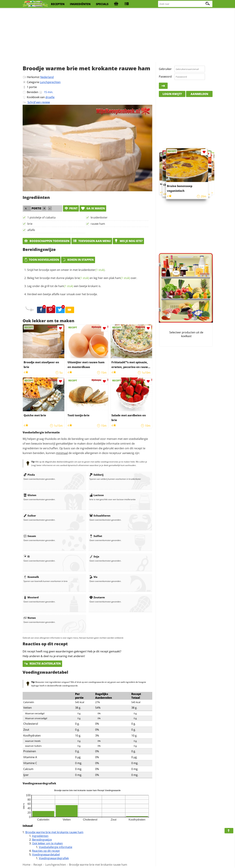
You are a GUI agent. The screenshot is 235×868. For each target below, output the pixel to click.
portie (33, 87)
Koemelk (31, 577)
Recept (38, 865)
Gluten (30, 495)
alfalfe (31, 230)
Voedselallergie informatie (56, 847)
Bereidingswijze (42, 840)
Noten (30, 618)
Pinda (29, 475)
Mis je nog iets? (128, 241)
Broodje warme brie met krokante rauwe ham (54, 832)
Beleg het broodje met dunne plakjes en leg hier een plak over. (82, 278)
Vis (93, 577)
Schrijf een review (39, 102)
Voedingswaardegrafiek (54, 858)
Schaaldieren (100, 516)
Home (27, 865)
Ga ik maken (93, 208)
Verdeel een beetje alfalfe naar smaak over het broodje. (62, 294)
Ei (27, 556)
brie (30, 224)
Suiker (30, 516)
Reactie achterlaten (42, 664)
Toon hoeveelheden (42, 260)
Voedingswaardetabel (46, 854)
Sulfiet (96, 536)
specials (102, 4)
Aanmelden (199, 94)
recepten (58, 4)
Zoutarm (97, 597)
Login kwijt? (172, 94)
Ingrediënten (40, 836)
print (71, 208)
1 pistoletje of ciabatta (41, 217)
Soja (94, 556)
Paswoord (165, 77)
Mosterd (31, 597)
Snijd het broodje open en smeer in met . (66, 270)
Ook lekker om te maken (47, 843)
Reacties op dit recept (46, 851)
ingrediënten (80, 4)
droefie (50, 97)
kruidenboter (99, 217)
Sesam (30, 536)
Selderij (96, 475)
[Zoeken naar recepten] (185, 4)
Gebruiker (165, 69)
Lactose (97, 495)
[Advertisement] (117, 35)
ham (122, 278)
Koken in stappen (78, 260)
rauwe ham (98, 224)
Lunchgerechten (50, 82)
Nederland (47, 77)
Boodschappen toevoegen (47, 241)
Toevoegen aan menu (92, 241)
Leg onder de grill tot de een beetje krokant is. (64, 286)
